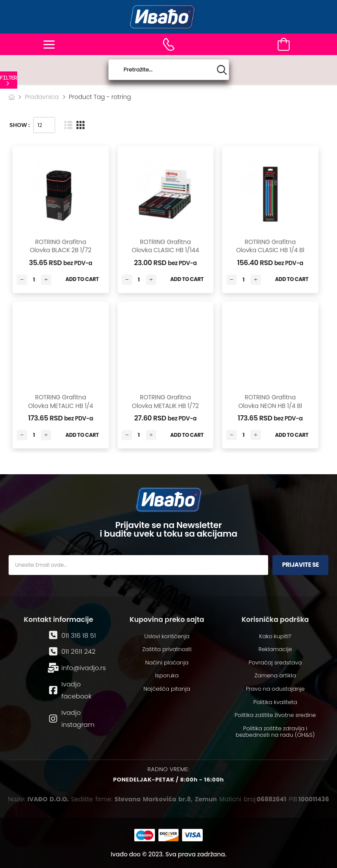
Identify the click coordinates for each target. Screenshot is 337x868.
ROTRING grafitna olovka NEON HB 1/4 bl (270, 402)
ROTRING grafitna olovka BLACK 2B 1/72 (60, 246)
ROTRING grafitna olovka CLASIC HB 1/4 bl (270, 246)
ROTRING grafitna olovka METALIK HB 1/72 (165, 402)
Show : (20, 125)
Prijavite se (300, 565)
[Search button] (222, 70)
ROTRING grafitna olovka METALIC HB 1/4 (60, 402)
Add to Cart (82, 279)
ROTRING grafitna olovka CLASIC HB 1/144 (165, 246)
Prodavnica (42, 97)
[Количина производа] (34, 280)
